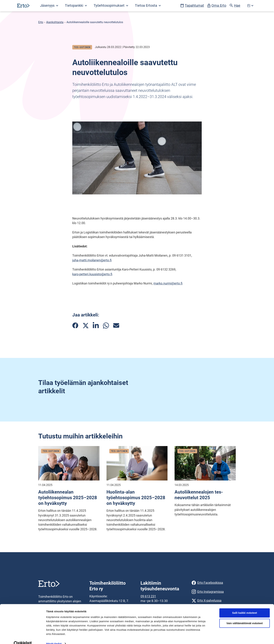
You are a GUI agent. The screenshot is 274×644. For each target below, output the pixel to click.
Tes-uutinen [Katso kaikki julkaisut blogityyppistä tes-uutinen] (82, 47)
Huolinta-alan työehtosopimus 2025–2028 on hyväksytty (136, 498)
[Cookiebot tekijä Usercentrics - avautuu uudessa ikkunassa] (23, 637)
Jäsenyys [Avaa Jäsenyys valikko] (49, 6)
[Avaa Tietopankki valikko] (76, 6)
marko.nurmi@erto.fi (168, 283)
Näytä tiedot (54, 637)
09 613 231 (148, 596)
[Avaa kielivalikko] (250, 6)
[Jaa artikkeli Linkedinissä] (96, 326)
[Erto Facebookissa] (214, 583)
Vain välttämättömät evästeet (245, 617)
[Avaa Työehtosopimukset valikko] (111, 6)
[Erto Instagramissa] (214, 592)
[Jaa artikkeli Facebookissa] (75, 325)
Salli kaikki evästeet (245, 606)
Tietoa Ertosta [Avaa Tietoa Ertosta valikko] (148, 6)
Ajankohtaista (55, 22)
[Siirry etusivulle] (23, 6)
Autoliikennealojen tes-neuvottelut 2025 (199, 495)
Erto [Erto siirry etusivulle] (41, 22)
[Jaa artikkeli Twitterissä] (86, 325)
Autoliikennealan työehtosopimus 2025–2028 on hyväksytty (68, 498)
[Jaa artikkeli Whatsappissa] (106, 326)
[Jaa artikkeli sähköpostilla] (116, 325)
